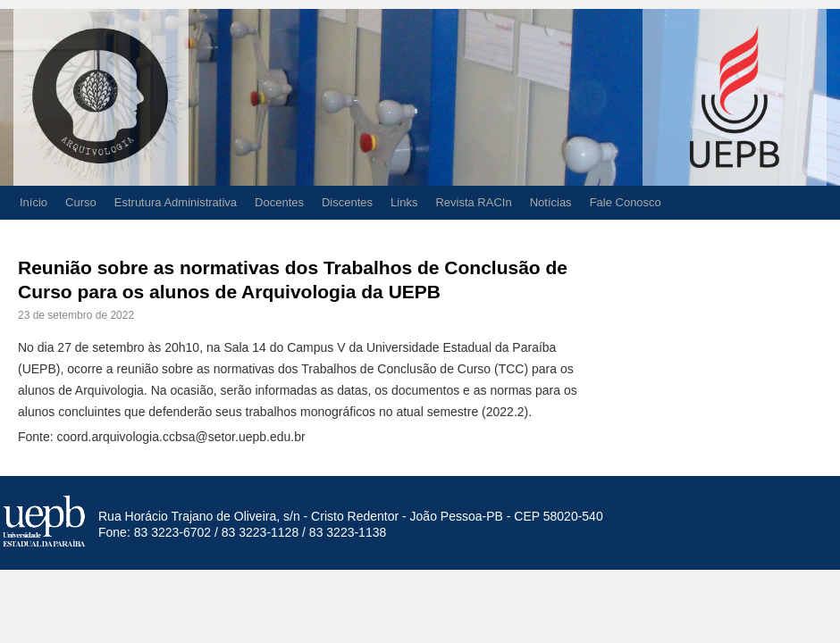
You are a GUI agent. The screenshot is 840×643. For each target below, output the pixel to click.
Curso (81, 202)
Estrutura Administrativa (176, 202)
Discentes (347, 202)
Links (404, 202)
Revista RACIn (473, 202)
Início (34, 202)
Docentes (279, 202)
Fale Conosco (626, 202)
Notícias (551, 202)
